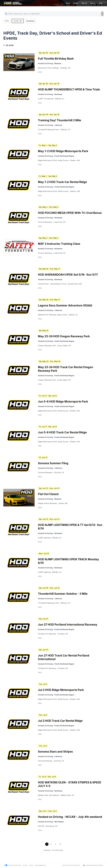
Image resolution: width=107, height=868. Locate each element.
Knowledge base (40, 865)
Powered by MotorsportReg (93, 865)
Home (68, 3)
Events (76, 3)
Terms (31, 865)
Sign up (84, 3)
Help (101, 3)
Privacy (25, 865)
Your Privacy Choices (13, 865)
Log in (93, 3)
